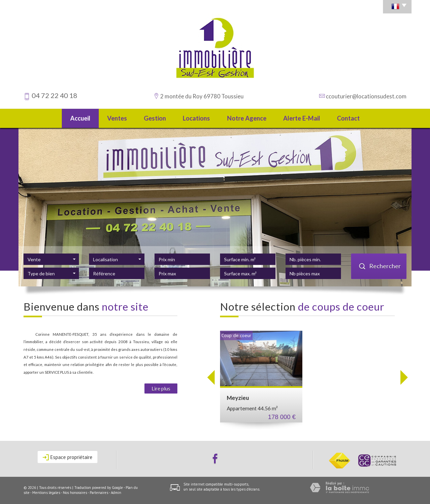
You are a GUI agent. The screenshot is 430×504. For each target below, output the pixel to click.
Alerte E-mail (302, 118)
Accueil (80, 118)
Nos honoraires (75, 493)
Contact (348, 118)
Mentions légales (46, 493)
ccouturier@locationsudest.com (366, 96)
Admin (116, 493)
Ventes (117, 118)
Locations (196, 118)
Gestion (155, 118)
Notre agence (247, 118)
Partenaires (99, 493)
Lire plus (161, 388)
